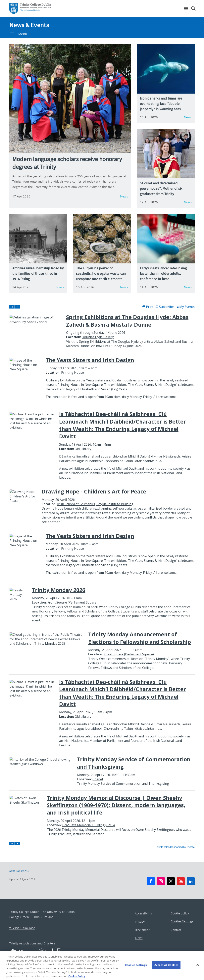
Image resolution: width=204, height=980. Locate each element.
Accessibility (143, 913)
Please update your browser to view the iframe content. (102, 577)
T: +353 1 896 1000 (22, 928)
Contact (176, 930)
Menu (19, 34)
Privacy (140, 921)
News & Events (29, 25)
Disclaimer (142, 930)
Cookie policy (180, 913)
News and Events (19, 871)
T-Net (139, 938)
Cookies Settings (182, 921)
